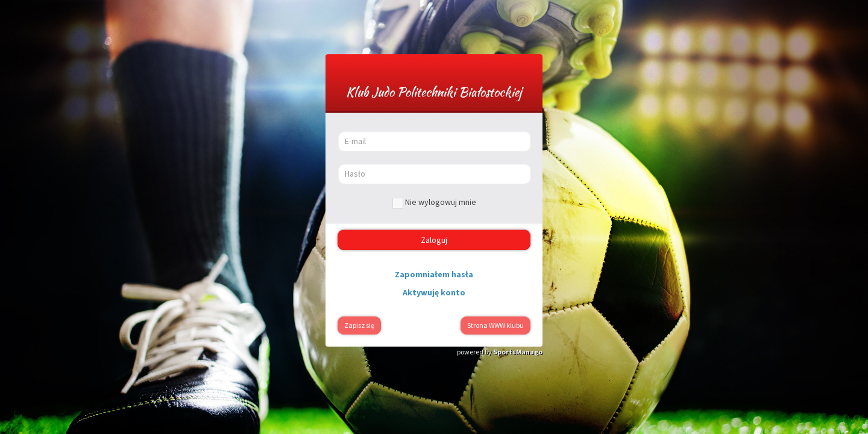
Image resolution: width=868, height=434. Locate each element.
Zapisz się (359, 325)
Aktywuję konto (434, 292)
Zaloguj (434, 240)
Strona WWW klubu (495, 325)
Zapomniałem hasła (434, 274)
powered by (500, 352)
